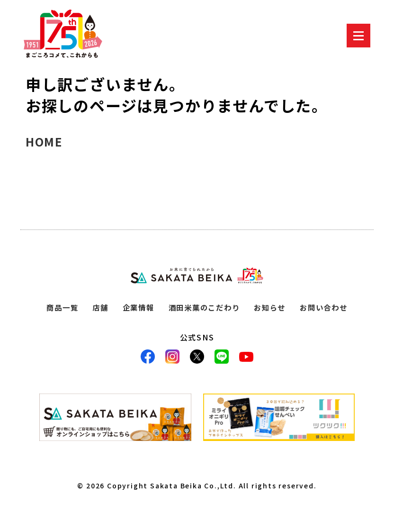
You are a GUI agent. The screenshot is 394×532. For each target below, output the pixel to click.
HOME (44, 142)
